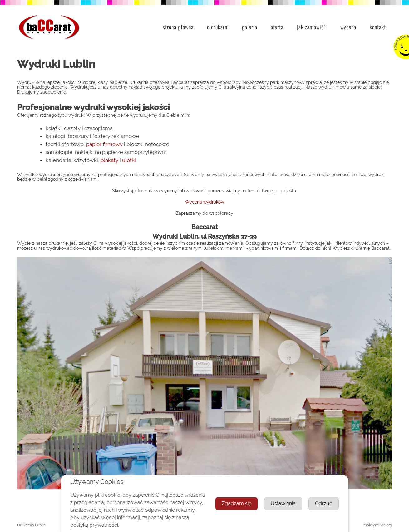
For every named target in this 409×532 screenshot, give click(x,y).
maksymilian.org (378, 525)
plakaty (109, 160)
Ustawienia (283, 503)
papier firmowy (104, 144)
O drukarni (218, 27)
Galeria (250, 27)
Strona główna (178, 27)
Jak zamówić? (312, 27)
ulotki (129, 160)
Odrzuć (324, 503)
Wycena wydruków (204, 202)
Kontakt (378, 27)
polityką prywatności (94, 525)
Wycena (348, 27)
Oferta (277, 27)
